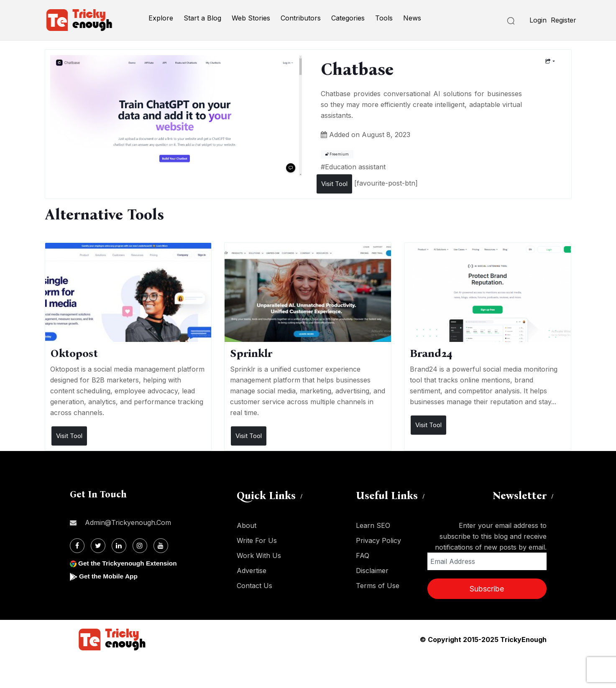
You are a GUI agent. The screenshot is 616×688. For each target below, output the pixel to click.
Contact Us (254, 586)
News (412, 18)
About (247, 525)
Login (538, 20)
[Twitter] (98, 546)
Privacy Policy (378, 540)
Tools (384, 18)
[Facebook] (77, 546)
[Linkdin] (119, 546)
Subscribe (487, 589)
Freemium (337, 154)
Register (564, 20)
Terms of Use (378, 586)
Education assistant (355, 167)
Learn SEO (373, 525)
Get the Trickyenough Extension (129, 563)
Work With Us (259, 555)
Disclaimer (372, 571)
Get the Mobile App (109, 576)
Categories (348, 18)
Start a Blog (202, 18)
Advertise (252, 571)
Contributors (301, 18)
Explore (161, 18)
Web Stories (251, 18)
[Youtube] (161, 546)
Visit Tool (334, 184)
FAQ (363, 555)
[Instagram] (140, 546)
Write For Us (257, 540)
